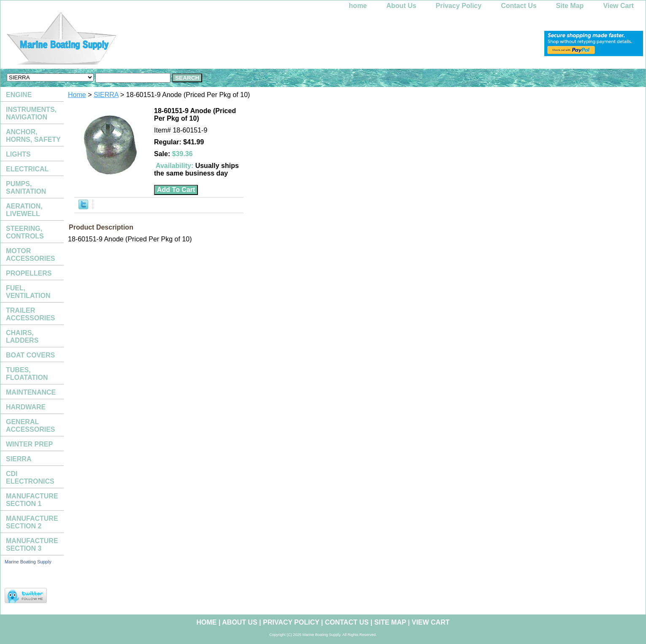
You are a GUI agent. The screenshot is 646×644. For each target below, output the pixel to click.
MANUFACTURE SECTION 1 (32, 500)
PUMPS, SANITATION (26, 188)
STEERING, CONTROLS (25, 232)
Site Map (570, 6)
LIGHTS (18, 154)
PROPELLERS (29, 273)
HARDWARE (26, 407)
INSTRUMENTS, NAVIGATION (31, 113)
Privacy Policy (459, 6)
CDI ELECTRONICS (30, 478)
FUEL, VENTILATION (28, 292)
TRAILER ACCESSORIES (30, 314)
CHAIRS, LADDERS (22, 337)
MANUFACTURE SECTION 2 (32, 522)
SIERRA (106, 95)
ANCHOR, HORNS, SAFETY (33, 136)
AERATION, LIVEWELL (24, 210)
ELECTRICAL (27, 169)
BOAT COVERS (30, 355)
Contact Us (519, 6)
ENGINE (19, 95)
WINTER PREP (29, 444)
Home (77, 95)
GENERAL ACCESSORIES (30, 426)
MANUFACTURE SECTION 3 (32, 545)
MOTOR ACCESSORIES (30, 255)
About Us (401, 6)
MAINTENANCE (31, 392)
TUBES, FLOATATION (27, 374)
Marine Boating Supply (28, 562)
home (358, 6)
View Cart (618, 6)
